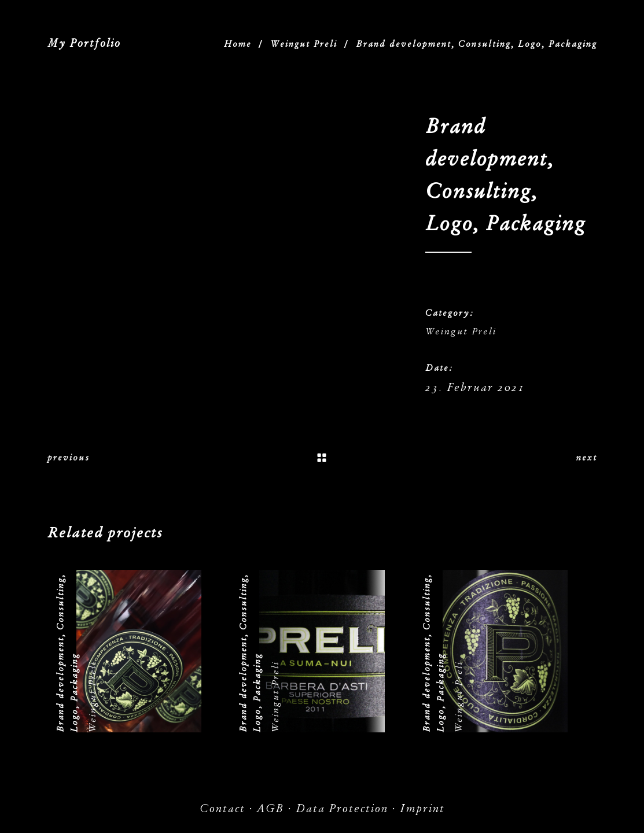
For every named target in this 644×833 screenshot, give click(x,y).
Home (238, 44)
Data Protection (342, 808)
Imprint (422, 808)
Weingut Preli (304, 44)
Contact (222, 808)
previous (69, 458)
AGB (271, 808)
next (587, 458)
